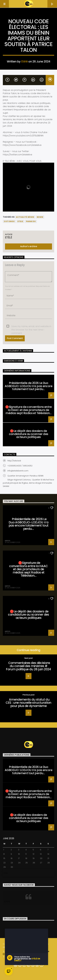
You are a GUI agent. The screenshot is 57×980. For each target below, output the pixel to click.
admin (8, 541)
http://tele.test (14, 461)
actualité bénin (25, 217)
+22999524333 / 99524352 (20, 466)
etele (20, 221)
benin (40, 217)
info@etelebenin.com (18, 471)
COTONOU (9, 221)
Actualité (28, 17)
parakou (31, 221)
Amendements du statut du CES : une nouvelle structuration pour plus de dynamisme (28, 703)
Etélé (25, 61)
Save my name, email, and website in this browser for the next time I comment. (31, 326)
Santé (7, 377)
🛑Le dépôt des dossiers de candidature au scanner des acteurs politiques (29, 434)
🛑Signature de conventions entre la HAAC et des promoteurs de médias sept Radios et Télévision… (28, 410)
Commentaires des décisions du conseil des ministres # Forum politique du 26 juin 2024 (28, 666)
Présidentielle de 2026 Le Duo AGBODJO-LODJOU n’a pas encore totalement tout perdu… (28, 386)
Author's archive (28, 246)
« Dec (5, 873)
